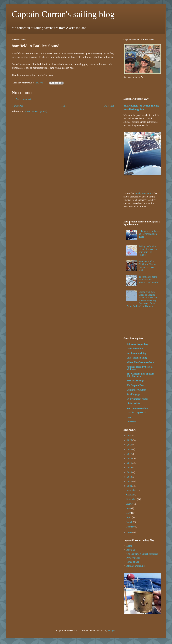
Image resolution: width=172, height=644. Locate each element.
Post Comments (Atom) (36, 111)
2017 (130, 454)
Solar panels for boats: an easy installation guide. (149, 234)
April (129, 517)
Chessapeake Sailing (137, 358)
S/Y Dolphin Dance (136, 385)
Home (64, 106)
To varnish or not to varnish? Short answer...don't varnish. (149, 280)
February (131, 527)
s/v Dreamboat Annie (137, 399)
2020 (130, 440)
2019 (130, 445)
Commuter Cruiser (136, 390)
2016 (130, 458)
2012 (130, 477)
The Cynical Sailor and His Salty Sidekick (140, 375)
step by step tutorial (144, 193)
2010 (130, 481)
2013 (130, 472)
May (129, 513)
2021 (130, 436)
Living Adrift (133, 403)
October (130, 495)
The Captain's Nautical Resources (142, 554)
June (129, 508)
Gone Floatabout (135, 349)
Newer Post (18, 106)
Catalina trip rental (136, 413)
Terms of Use (133, 562)
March (130, 522)
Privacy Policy (133, 558)
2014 (130, 468)
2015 (130, 463)
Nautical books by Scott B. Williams (140, 368)
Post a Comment (23, 99)
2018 (130, 449)
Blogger (111, 631)
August (130, 504)
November (132, 490)
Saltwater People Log (137, 344)
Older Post (109, 106)
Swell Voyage (133, 394)
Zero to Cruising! (135, 381)
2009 (130, 486)
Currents (131, 422)
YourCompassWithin (137, 408)
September (132, 499)
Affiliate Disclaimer (136, 566)
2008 (130, 532)
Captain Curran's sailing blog (63, 14)
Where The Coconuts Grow (140, 362)
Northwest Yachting (136, 353)
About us (131, 550)
